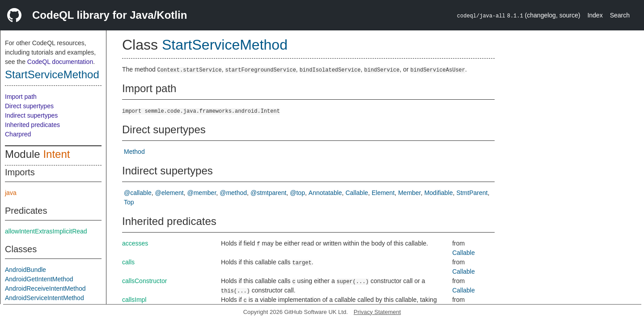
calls (128, 262)
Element (383, 193)
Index (595, 15)
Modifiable (439, 193)
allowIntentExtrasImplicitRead (46, 231)
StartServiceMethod (52, 74)
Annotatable (325, 193)
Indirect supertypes (31, 115)
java (11, 193)
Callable (357, 193)
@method (233, 193)
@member (202, 193)
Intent (56, 154)
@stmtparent (268, 193)
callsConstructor (144, 281)
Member (409, 193)
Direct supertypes (29, 106)
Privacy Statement (377, 312)
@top (297, 193)
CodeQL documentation (60, 62)
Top (129, 202)
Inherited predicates (32, 125)
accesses (135, 243)
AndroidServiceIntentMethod (44, 298)
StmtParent (472, 193)
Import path (21, 97)
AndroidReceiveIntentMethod (45, 288)
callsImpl (134, 300)
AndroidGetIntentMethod (39, 279)
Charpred (18, 134)
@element (169, 193)
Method (134, 152)
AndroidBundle (25, 270)
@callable (138, 193)
